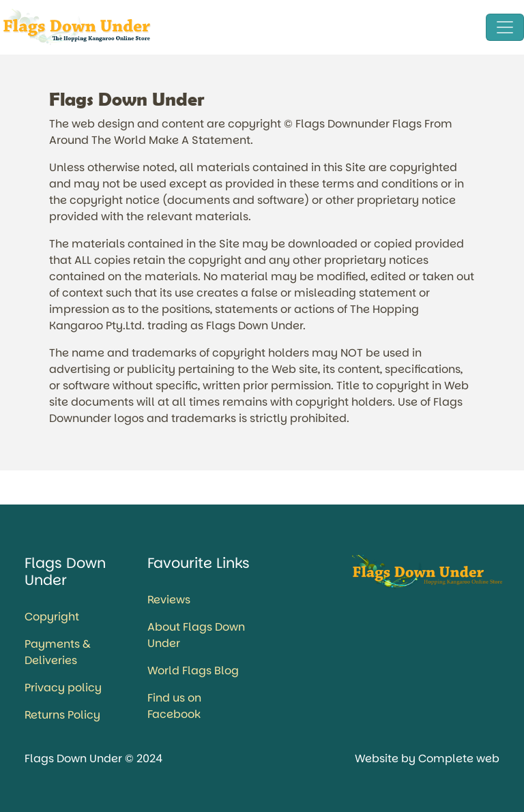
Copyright (52, 617)
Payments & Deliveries (58, 652)
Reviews (169, 600)
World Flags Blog (193, 671)
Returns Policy (62, 715)
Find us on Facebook (174, 706)
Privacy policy (63, 688)
